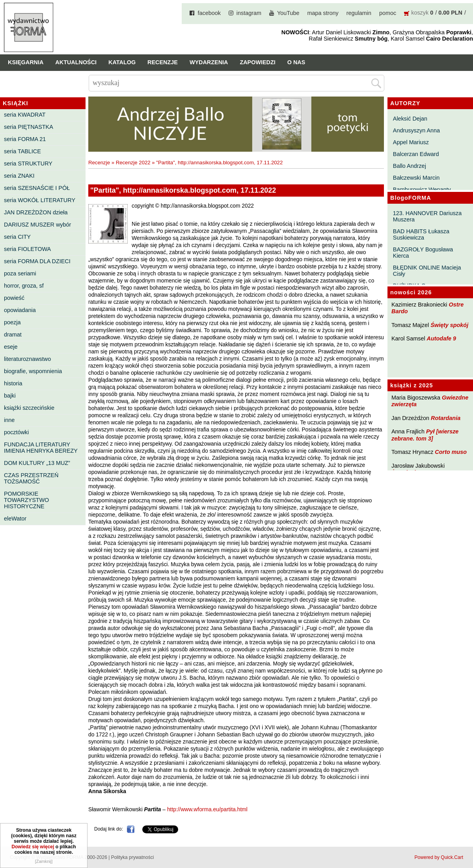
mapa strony (323, 13)
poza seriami (20, 273)
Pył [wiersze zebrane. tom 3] (425, 435)
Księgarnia (26, 62)
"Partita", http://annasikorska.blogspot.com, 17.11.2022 (219, 163)
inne (9, 420)
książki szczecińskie (29, 408)
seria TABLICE (22, 151)
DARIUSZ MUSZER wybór (37, 225)
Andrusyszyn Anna (416, 130)
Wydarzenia (209, 62)
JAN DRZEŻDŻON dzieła (36, 212)
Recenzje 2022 (133, 163)
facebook (209, 13)
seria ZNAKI (19, 176)
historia (13, 383)
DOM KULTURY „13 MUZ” (37, 463)
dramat (13, 335)
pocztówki (16, 432)
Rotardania (446, 418)
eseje (11, 347)
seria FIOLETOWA (27, 249)
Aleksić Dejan (410, 119)
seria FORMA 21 (25, 139)
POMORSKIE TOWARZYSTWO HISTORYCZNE (26, 500)
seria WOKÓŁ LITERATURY (40, 200)
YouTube (288, 13)
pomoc (388, 13)
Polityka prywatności (133, 857)
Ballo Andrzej (410, 166)
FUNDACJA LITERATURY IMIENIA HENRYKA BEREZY (41, 448)
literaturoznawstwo (27, 359)
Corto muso (451, 452)
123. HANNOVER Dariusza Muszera (427, 216)
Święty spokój (449, 325)
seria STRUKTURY (28, 164)
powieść (14, 298)
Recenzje (163, 62)
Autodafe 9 (441, 338)
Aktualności (76, 62)
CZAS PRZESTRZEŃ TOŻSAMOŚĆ (31, 478)
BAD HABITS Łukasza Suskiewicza (421, 234)
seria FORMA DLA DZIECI (37, 261)
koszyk (420, 13)
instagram (249, 13)
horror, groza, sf (24, 286)
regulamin (359, 13)
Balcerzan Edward (416, 154)
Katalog (122, 62)
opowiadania (20, 310)
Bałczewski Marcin (416, 178)
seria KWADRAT (25, 115)
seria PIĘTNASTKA (29, 127)
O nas (296, 62)
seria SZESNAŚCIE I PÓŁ (37, 188)
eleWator (15, 519)
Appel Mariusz (411, 142)
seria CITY (17, 237)
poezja (12, 322)
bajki (10, 396)
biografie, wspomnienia (33, 371)
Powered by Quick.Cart (439, 857)
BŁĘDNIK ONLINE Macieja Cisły (427, 271)
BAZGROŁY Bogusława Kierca (423, 253)
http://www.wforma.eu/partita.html (207, 809)
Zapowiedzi (257, 62)
